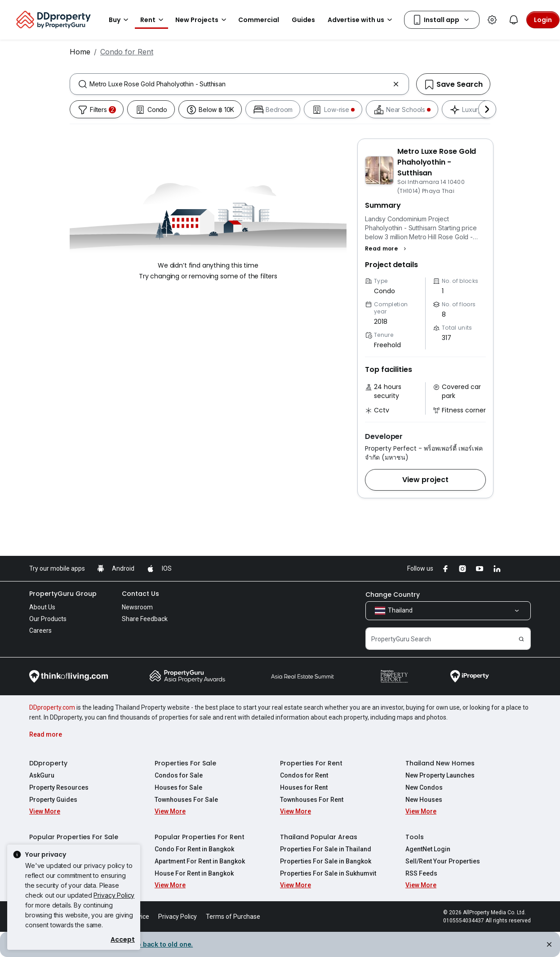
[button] (387, 249)
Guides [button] (303, 20)
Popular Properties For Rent (200, 837)
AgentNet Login (428, 849)
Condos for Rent (304, 775)
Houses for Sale (178, 787)
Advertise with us (361, 20)
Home (80, 52)
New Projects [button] (202, 20)
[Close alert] (548, 946)
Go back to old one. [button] (162, 944)
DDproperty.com (52, 707)
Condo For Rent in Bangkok (194, 849)
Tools (415, 837)
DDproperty (48, 763)
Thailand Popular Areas (319, 837)
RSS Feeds (421, 873)
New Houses (424, 800)
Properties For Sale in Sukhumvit (328, 873)
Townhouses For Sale (186, 800)
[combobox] (239, 84)
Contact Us (140, 594)
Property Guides (53, 800)
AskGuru (42, 775)
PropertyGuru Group (63, 594)
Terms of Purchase (233, 917)
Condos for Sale (179, 775)
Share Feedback (145, 619)
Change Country (393, 595)
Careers (40, 631)
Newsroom (137, 607)
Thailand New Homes (440, 763)
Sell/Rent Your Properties (443, 861)
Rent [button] (153, 20)
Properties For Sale (185, 763)
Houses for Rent (304, 787)
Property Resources (59, 787)
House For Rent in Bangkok (194, 873)
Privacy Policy (114, 895)
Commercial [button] (259, 20)
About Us (42, 607)
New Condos (424, 787)
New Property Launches (440, 775)
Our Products (48, 619)
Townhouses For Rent (312, 800)
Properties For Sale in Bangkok (326, 861)
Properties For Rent (311, 763)
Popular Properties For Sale (74, 837)
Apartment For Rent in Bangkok (200, 861)
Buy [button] (120, 20)
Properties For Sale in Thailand (326, 849)
